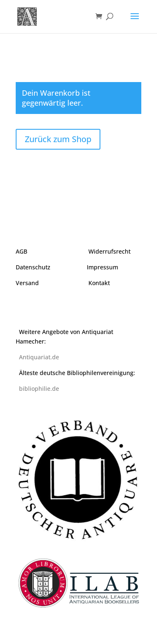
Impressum (102, 267)
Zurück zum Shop (58, 139)
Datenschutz (33, 267)
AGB (21, 251)
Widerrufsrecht (109, 251)
